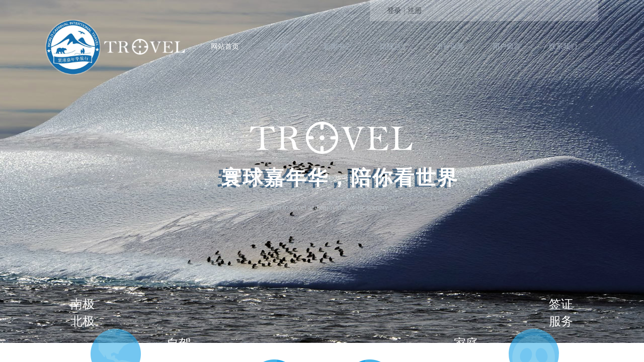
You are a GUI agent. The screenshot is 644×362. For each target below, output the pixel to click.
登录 (394, 11)
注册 (415, 11)
